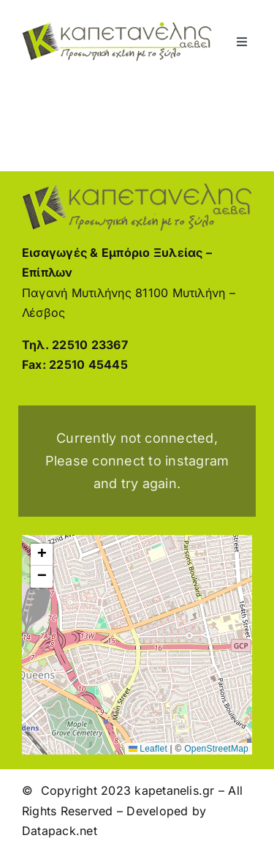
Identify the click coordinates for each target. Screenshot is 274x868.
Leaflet (148, 749)
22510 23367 (90, 345)
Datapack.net (60, 831)
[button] (42, 555)
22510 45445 (88, 364)
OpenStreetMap (216, 749)
